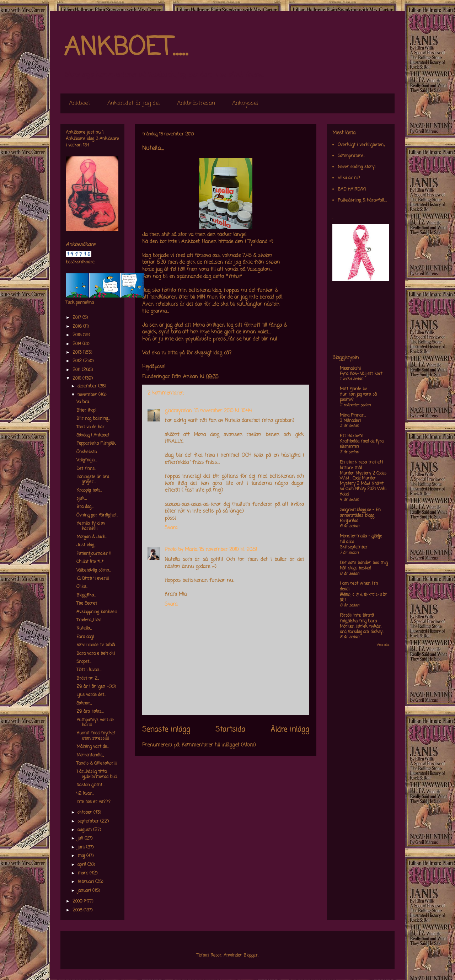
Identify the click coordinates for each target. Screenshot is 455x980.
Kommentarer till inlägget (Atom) (219, 745)
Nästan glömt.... (91, 785)
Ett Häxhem (352, 436)
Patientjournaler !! (94, 554)
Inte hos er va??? (93, 802)
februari (86, 882)
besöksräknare (80, 262)
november (88, 395)
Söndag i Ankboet (93, 435)
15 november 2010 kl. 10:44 (223, 411)
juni (82, 847)
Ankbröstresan (196, 103)
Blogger (251, 955)
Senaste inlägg (166, 730)
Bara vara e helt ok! (96, 654)
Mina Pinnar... (353, 416)
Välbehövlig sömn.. (93, 571)
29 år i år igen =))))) (96, 687)
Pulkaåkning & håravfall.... (362, 200)
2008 (78, 910)
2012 (78, 361)
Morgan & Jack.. (92, 537)
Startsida (230, 730)
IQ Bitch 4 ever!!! (93, 579)
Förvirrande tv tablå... (97, 645)
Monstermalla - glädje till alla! (361, 539)
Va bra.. (83, 402)
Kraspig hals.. (89, 491)
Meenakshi (350, 369)
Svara (171, 528)
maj (82, 856)
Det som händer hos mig (364, 563)
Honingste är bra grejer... (93, 480)
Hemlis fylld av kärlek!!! (91, 526)
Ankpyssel (245, 103)
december (88, 386)
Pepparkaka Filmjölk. (96, 444)
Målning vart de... (93, 747)
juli (81, 839)
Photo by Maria (181, 550)
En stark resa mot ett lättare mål (362, 465)
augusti (85, 830)
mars (84, 873)
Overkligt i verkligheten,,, (361, 145)
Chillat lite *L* (90, 562)
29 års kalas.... (90, 712)
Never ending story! (357, 167)
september (89, 821)
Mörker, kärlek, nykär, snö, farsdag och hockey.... (362, 629)
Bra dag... (85, 507)
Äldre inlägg (290, 730)
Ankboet (80, 103)
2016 (78, 327)
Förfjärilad (349, 521)
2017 (77, 318)
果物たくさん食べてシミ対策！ (363, 597)
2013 (78, 353)
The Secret (87, 604)
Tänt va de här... (92, 427)
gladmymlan (178, 411)
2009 (78, 901)
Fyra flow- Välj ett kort (361, 374)
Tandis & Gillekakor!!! (97, 764)
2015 (78, 335)
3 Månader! (350, 421)
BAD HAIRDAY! (352, 189)
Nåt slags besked (355, 568)
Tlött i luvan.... (89, 670)
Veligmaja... (87, 460)
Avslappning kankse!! (97, 612)
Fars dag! (85, 637)
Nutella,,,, (84, 628)
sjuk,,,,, (81, 499)
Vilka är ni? (349, 178)
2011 (77, 370)
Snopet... (84, 662)
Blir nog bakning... (93, 419)
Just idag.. (86, 545)
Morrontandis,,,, (90, 755)
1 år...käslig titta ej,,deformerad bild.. (97, 774)
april (82, 865)
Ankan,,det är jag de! (134, 103)
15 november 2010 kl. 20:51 (228, 550)
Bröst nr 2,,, (87, 679)
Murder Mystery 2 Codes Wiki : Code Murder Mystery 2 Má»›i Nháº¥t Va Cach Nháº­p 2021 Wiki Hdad (363, 484)
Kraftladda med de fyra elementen (362, 444)
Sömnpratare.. (351, 156)
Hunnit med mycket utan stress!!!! (96, 736)
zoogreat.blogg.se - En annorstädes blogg (360, 513)
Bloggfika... (86, 595)
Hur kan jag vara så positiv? (358, 397)
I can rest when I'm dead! (359, 587)
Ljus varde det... (91, 695)
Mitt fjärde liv (353, 389)
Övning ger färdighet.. (97, 515)
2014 (77, 344)
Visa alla (383, 645)
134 (86, 145)
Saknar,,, (84, 703)
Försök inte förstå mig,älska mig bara (358, 618)
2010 (77, 379)
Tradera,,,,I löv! (89, 620)
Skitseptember (354, 547)
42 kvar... (85, 794)
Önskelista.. (87, 452)
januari (85, 891)
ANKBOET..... (126, 48)
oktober (85, 813)
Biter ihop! (86, 411)
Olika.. (82, 587)
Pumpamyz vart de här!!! (95, 723)
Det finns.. (86, 469)
